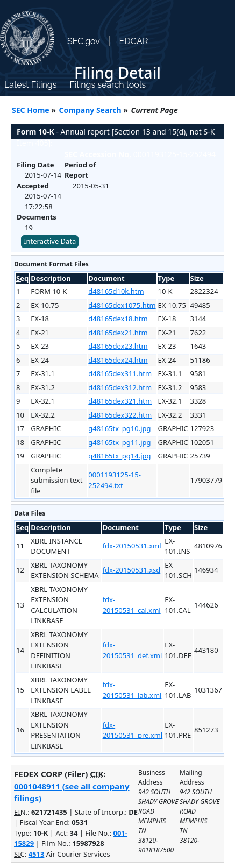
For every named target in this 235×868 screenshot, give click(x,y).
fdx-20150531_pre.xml (133, 730)
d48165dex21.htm (118, 333)
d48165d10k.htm (116, 291)
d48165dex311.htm (120, 373)
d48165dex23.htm (118, 346)
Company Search (90, 110)
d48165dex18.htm (118, 319)
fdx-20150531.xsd (132, 570)
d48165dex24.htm (118, 360)
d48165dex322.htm (120, 415)
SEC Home (31, 110)
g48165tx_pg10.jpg (119, 428)
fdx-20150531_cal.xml (132, 605)
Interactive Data (50, 241)
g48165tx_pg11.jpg (119, 442)
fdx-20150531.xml (132, 546)
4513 (37, 854)
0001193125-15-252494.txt (115, 480)
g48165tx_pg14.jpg (119, 456)
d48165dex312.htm (120, 387)
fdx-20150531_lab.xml (132, 690)
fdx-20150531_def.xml (133, 650)
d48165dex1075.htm (122, 305)
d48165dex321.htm (120, 401)
